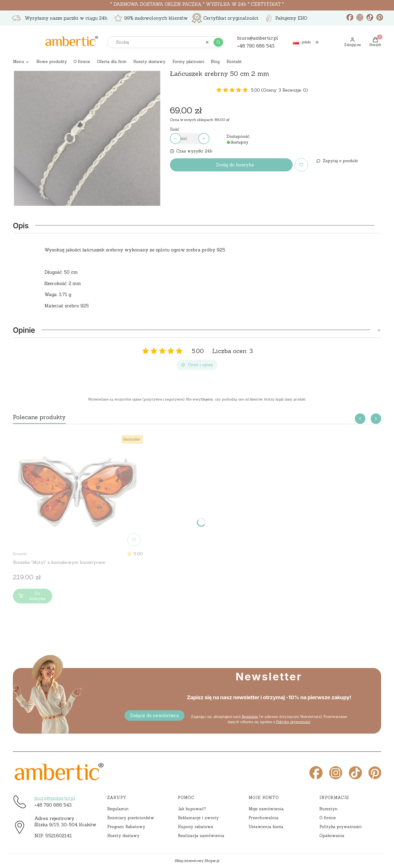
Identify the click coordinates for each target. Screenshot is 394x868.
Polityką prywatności (293, 722)
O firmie (328, 818)
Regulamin (250, 717)
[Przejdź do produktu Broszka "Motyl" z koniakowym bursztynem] (78, 491)
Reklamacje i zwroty (198, 818)
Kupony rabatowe (196, 827)
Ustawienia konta (266, 827)
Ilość (175, 129)
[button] (218, 42)
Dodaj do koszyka (235, 165)
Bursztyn (328, 809)
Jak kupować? (192, 809)
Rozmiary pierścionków (131, 818)
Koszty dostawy (123, 836)
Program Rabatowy (126, 827)
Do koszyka (31, 596)
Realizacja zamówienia (201, 836)
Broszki (20, 554)
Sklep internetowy (197, 861)
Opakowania (332, 836)
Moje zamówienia (266, 809)
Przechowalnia (263, 818)
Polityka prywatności (341, 827)
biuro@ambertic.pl (55, 798)
